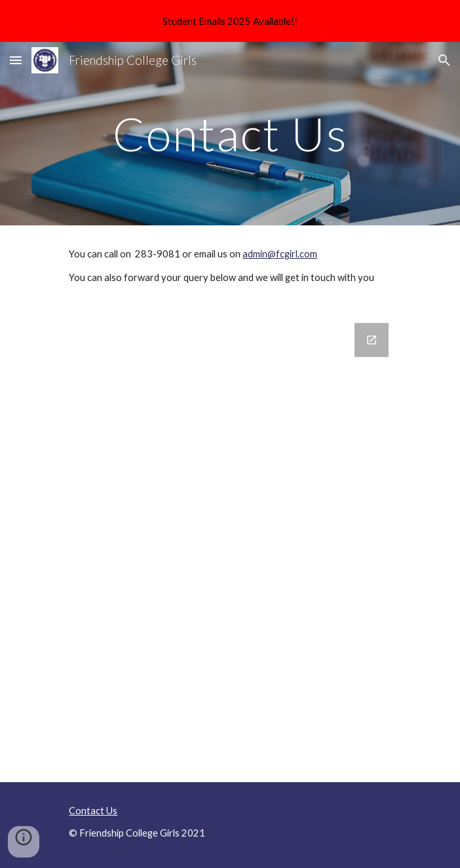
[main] (230, 134)
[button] (16, 60)
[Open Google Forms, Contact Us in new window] (372, 340)
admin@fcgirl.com (280, 254)
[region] (230, 21)
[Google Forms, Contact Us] (230, 545)
